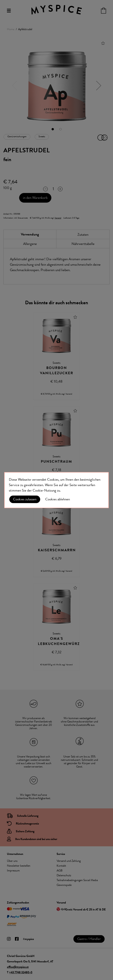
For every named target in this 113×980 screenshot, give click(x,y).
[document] (56, 490)
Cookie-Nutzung (44, 490)
